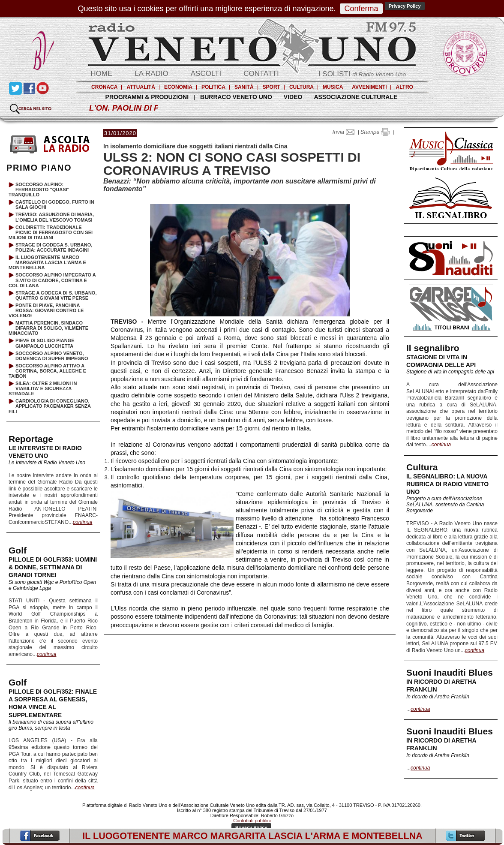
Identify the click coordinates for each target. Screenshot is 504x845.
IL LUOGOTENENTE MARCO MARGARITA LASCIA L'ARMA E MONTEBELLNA (47, 262)
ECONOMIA (178, 87)
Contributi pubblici (252, 821)
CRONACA (104, 87)
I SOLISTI (362, 74)
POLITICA (213, 87)
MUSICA (333, 87)
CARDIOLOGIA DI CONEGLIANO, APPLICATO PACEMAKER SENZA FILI (50, 406)
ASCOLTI (206, 74)
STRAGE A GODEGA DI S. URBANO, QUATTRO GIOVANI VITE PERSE (56, 295)
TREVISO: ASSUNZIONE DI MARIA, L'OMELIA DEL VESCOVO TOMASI (55, 217)
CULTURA (301, 87)
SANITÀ (244, 87)
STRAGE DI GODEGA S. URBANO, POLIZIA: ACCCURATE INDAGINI (54, 247)
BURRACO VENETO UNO (236, 97)
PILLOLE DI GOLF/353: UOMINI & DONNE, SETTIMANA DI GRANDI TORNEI (53, 567)
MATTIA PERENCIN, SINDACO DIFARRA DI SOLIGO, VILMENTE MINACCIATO (48, 328)
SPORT (271, 87)
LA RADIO (151, 74)
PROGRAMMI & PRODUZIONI (147, 97)
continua (441, 445)
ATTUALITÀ (141, 87)
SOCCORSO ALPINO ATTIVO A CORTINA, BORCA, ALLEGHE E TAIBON (47, 371)
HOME (101, 74)
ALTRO (404, 87)
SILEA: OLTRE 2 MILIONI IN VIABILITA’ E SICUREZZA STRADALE (43, 388)
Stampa (375, 132)
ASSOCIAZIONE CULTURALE (355, 97)
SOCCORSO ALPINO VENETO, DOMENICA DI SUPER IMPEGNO (52, 356)
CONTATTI (261, 74)
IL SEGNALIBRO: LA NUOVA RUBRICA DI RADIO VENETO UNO (447, 484)
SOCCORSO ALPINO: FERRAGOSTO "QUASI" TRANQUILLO (39, 189)
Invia (345, 132)
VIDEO (293, 97)
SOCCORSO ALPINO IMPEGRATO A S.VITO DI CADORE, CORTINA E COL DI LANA (52, 280)
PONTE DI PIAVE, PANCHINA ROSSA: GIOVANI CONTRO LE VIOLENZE (46, 310)
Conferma (361, 9)
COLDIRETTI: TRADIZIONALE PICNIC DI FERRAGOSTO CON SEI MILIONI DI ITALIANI (51, 232)
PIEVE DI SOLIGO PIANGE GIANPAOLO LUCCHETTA (45, 343)
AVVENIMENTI (369, 87)
